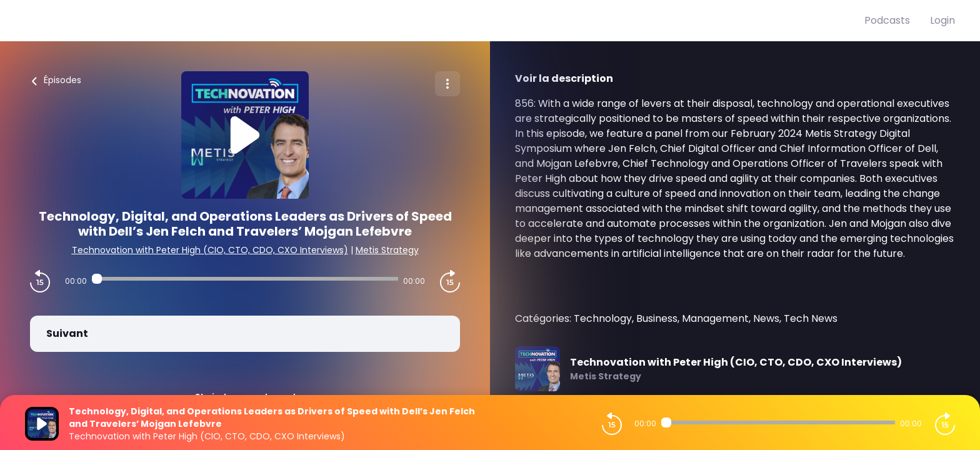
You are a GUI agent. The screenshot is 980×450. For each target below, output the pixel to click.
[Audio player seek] (245, 279)
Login (942, 20)
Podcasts (887, 20)
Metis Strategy (387, 250)
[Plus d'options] (447, 84)
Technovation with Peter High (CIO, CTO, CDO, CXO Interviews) (210, 250)
